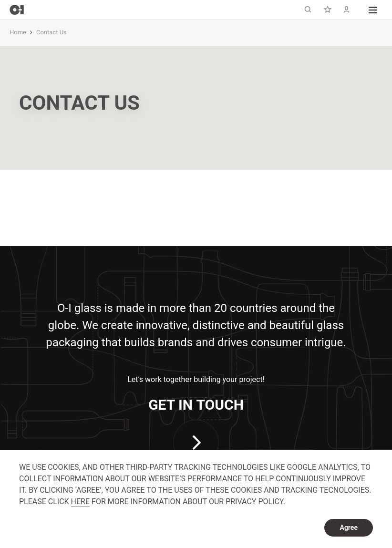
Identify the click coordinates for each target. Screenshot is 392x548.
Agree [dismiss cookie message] (349, 527)
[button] (373, 10)
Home (18, 32)
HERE (80, 501)
